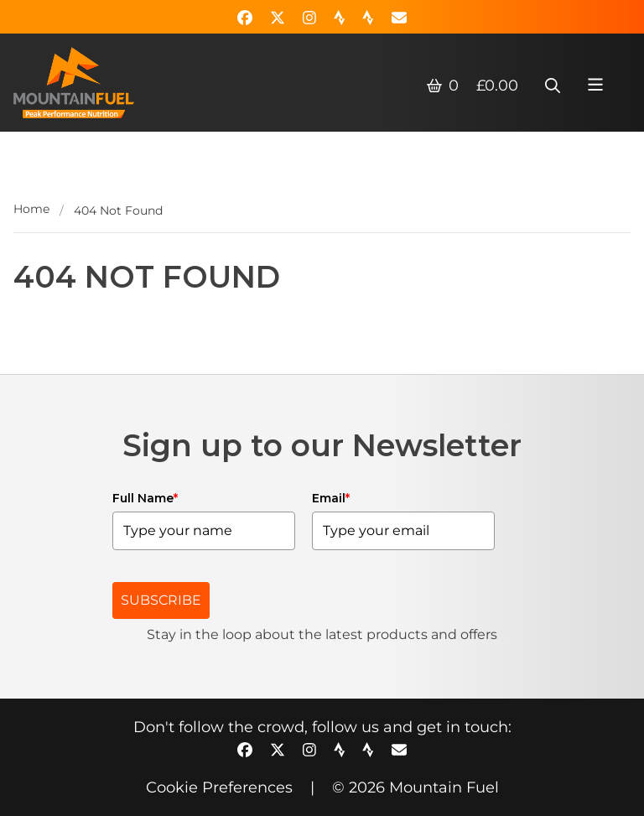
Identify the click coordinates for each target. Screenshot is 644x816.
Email (331, 498)
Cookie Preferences (219, 787)
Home (31, 209)
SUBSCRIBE (161, 600)
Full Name (145, 498)
